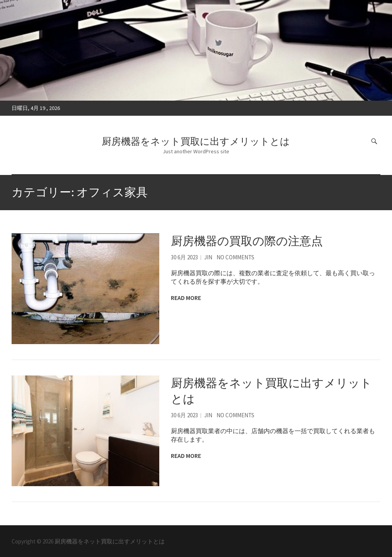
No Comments (235, 257)
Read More (186, 298)
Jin (208, 257)
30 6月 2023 (184, 257)
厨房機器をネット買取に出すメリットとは (196, 141)
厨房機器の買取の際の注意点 (247, 241)
